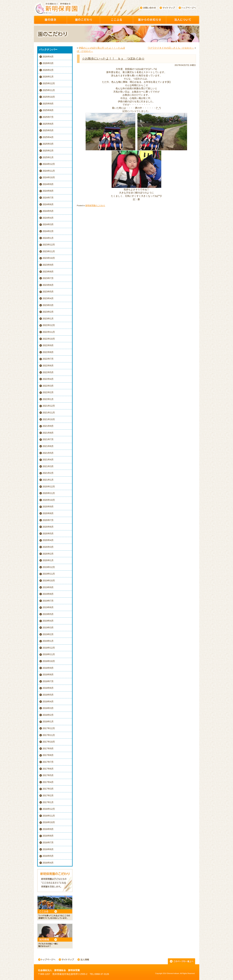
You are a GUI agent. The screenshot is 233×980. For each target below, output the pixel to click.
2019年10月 (49, 581)
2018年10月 (49, 661)
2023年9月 (48, 265)
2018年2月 (48, 715)
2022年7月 (48, 359)
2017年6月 (48, 769)
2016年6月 (48, 849)
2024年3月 (48, 224)
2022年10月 (49, 339)
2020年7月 (48, 520)
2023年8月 (48, 272)
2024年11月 (49, 171)
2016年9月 (48, 829)
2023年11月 (49, 251)
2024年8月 (48, 191)
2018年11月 (49, 654)
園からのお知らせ (150, 20)
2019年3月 (48, 628)
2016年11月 (49, 816)
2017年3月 (48, 789)
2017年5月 (48, 775)
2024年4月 (48, 218)
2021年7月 (48, 439)
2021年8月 (48, 433)
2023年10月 (49, 258)
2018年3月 (48, 708)
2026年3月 (48, 63)
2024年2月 (48, 231)
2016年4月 (48, 863)
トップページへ (187, 8)
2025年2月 (48, 151)
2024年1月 (48, 238)
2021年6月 (48, 446)
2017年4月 (48, 782)
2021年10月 (49, 419)
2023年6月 (48, 285)
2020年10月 (49, 500)
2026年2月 (48, 70)
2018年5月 (48, 695)
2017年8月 (48, 755)
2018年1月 (48, 722)
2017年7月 (48, 762)
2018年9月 (48, 668)
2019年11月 (49, 574)
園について (183, 20)
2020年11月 (49, 493)
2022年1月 (48, 399)
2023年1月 (48, 319)
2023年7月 (48, 278)
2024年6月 (48, 204)
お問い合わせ (148, 8)
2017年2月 (48, 795)
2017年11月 (49, 735)
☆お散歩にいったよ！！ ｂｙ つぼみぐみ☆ (113, 59)
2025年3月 (48, 144)
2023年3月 (48, 305)
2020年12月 (49, 487)
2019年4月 (48, 621)
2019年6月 (48, 607)
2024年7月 (48, 198)
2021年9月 (48, 426)
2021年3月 (48, 466)
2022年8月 (48, 352)
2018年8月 (48, 675)
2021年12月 (49, 406)
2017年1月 (48, 802)
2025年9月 (48, 104)
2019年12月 (49, 567)
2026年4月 (48, 57)
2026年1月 (48, 77)
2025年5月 (48, 130)
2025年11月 (49, 90)
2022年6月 (48, 366)
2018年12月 (49, 648)
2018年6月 (48, 688)
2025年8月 (48, 110)
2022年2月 (48, 392)
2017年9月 (48, 748)
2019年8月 (48, 594)
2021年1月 (48, 480)
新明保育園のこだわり (95, 205)
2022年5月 (48, 372)
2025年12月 (49, 83)
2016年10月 (49, 822)
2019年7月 (48, 601)
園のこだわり (84, 20)
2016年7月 (48, 842)
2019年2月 (48, 634)
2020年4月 (48, 540)
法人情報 (83, 960)
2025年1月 (48, 157)
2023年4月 (48, 298)
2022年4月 (48, 379)
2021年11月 (49, 413)
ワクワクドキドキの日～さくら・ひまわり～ (171, 48)
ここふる (117, 20)
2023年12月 (49, 245)
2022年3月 (48, 386)
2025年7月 (48, 117)
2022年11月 (49, 332)
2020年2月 (48, 554)
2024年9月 (48, 184)
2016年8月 (48, 836)
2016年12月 (49, 809)
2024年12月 (49, 164)
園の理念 (50, 20)
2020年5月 (48, 534)
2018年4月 (48, 701)
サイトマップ (167, 8)
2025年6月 (48, 124)
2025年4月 (48, 137)
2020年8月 (48, 513)
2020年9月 (48, 507)
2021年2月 (48, 473)
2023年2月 (48, 312)
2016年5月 (48, 856)
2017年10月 (49, 742)
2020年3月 (48, 547)
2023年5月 (48, 292)
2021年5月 (48, 453)
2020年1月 (48, 560)
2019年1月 (48, 641)
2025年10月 (49, 97)
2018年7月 (48, 681)
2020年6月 (48, 527)
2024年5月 (48, 211)
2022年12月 (49, 325)
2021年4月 (48, 460)
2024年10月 (49, 177)
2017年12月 (49, 728)
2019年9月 (48, 587)
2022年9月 (48, 345)
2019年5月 (48, 614)
